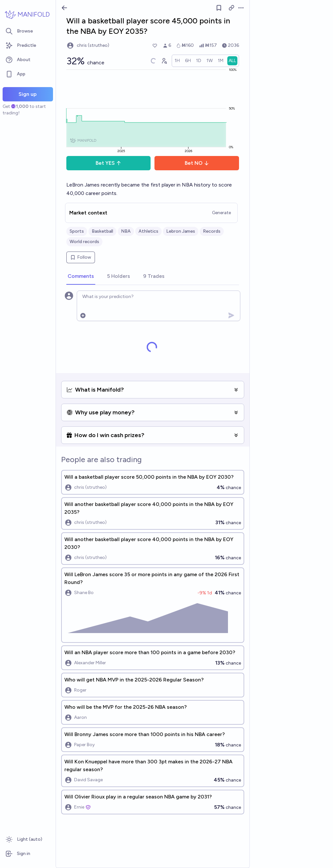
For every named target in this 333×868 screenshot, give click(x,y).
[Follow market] (219, 8)
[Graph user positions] (164, 61)
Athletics (148, 231)
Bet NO (197, 163)
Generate (221, 213)
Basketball (102, 231)
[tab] (81, 277)
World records (84, 242)
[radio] (177, 61)
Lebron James (181, 231)
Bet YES (108, 163)
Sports (77, 231)
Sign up (28, 94)
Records (212, 231)
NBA (126, 231)
